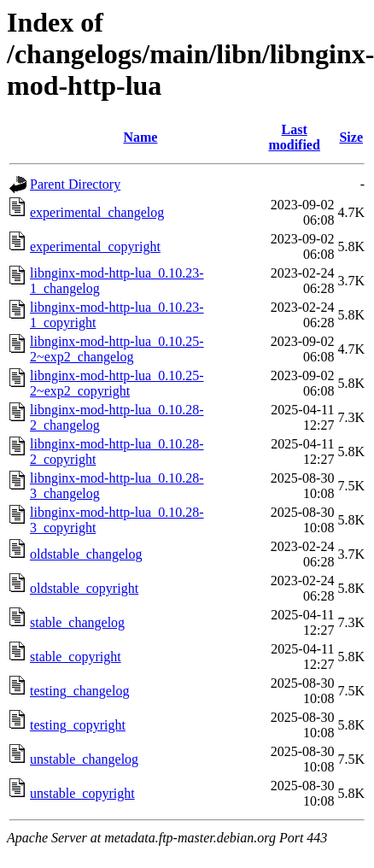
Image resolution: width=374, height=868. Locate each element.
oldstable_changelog (86, 554)
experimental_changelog (97, 212)
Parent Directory (75, 184)
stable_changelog (77, 622)
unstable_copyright (82, 793)
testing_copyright (78, 725)
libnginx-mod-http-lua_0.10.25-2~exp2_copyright (117, 383)
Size (351, 137)
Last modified (294, 137)
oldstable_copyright (84, 588)
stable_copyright (76, 657)
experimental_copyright (95, 246)
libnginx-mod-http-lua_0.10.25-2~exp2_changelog (117, 349)
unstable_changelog (84, 759)
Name (140, 137)
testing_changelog (79, 691)
